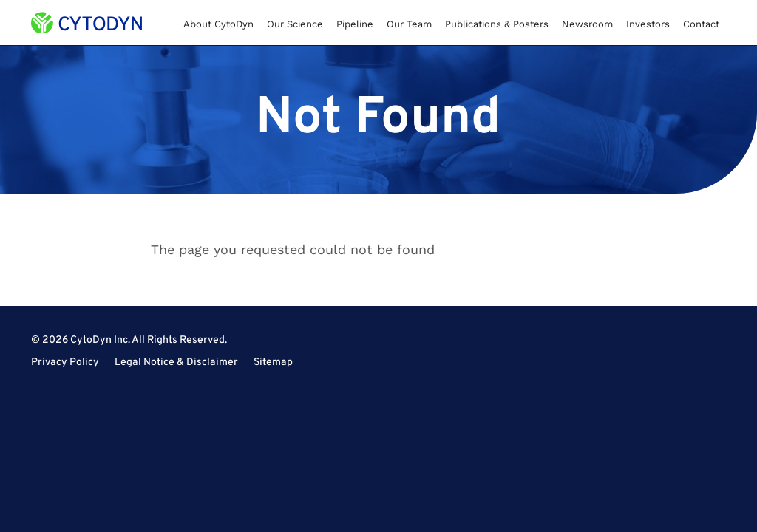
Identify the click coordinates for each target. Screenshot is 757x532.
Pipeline (355, 24)
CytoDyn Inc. (100, 340)
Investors (648, 24)
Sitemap (273, 363)
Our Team (409, 24)
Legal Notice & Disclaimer (176, 363)
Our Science (295, 24)
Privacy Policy (65, 363)
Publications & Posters (497, 24)
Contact (701, 24)
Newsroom (587, 24)
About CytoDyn (218, 24)
